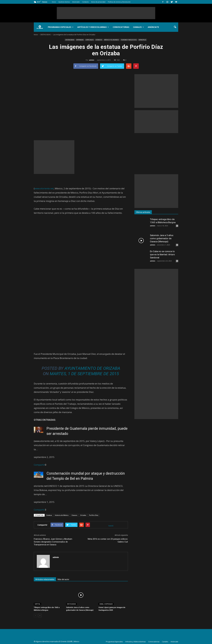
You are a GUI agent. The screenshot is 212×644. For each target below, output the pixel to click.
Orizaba (83, 515)
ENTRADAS (80, 40)
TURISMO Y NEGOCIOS (129, 40)
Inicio (54, 2)
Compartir (39, 465)
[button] (175, 27)
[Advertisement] (106, 13)
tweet (111, 526)
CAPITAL (37, 604)
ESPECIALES (90, 40)
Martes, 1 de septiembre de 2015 (84, 374)
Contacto (85, 2)
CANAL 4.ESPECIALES (106, 604)
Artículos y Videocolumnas (93, 27)
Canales (138, 27)
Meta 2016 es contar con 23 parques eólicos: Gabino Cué (108, 540)
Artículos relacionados (45, 579)
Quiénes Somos (64, 2)
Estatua (49, 515)
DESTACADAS (70, 40)
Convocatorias (121, 27)
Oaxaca (74, 515)
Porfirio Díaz (94, 515)
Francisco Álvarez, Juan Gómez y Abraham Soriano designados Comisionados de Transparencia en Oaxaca (53, 542)
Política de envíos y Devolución (119, 2)
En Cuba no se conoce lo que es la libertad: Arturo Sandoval (162, 254)
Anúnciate (76, 2)
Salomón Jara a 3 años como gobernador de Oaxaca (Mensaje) (162, 238)
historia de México (62, 515)
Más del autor (63, 579)
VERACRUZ (142, 40)
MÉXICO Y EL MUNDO (111, 40)
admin (92, 60)
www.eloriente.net (44, 188)
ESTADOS (99, 40)
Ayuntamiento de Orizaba (92, 368)
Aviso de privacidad (98, 2)
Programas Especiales (61, 27)
